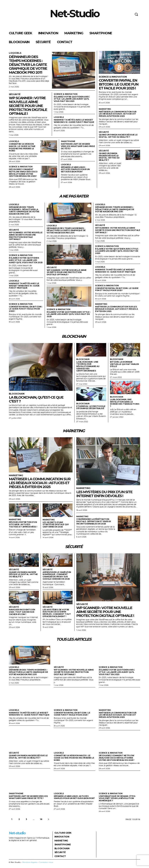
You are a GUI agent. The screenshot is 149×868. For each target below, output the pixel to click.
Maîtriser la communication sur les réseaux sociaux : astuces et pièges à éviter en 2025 (118, 114)
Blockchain (17, 394)
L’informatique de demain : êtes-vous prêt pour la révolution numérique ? (117, 798)
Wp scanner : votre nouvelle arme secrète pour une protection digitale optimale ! (28, 106)
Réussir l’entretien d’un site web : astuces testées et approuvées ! (23, 524)
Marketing (105, 109)
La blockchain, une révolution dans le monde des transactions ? (125, 403)
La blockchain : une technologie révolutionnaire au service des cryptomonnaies (88, 366)
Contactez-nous (46, 862)
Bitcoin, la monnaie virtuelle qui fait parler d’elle (124, 364)
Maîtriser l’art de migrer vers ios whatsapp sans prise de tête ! (78, 146)
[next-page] (49, 819)
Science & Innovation (66, 94)
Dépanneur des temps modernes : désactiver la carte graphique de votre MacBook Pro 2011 (28, 65)
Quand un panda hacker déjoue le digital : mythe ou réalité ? (118, 136)
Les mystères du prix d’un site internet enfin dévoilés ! (104, 494)
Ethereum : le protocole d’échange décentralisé (91, 407)
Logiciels (15, 53)
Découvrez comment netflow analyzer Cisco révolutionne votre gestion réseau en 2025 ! (23, 173)
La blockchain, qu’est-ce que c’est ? (36, 399)
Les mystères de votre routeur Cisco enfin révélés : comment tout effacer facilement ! (57, 613)
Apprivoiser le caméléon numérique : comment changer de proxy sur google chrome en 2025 (57, 575)
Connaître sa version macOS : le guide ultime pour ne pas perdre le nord (22, 147)
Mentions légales (30, 862)
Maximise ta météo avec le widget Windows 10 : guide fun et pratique (74, 121)
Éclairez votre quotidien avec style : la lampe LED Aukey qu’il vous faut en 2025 (72, 99)
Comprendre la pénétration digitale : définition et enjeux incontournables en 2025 (94, 521)
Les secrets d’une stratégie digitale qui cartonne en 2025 (56, 524)
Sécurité (15, 94)
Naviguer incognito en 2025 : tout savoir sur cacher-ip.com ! (22, 612)
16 (41, 819)
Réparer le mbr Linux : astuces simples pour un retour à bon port (75, 169)
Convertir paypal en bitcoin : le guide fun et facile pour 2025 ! (119, 84)
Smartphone (68, 141)
